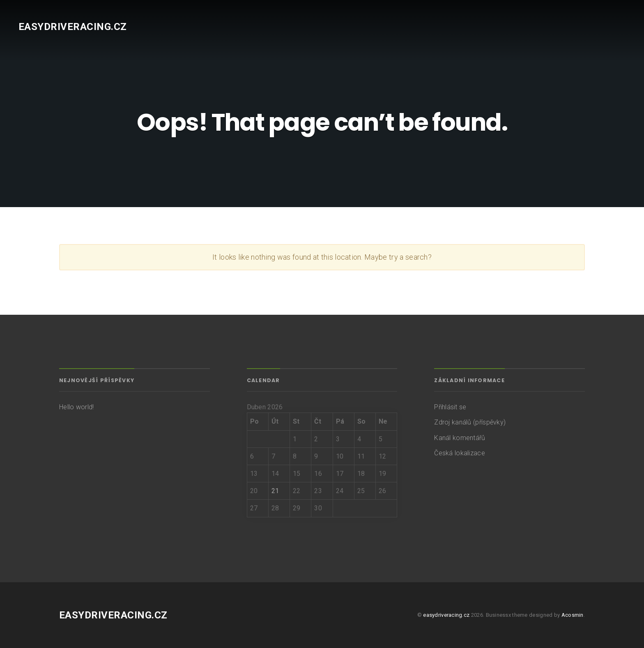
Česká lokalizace (460, 453)
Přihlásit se (450, 407)
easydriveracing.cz (73, 27)
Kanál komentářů (460, 438)
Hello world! (76, 407)
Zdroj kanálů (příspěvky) (470, 422)
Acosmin (573, 615)
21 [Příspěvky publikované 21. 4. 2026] (275, 491)
